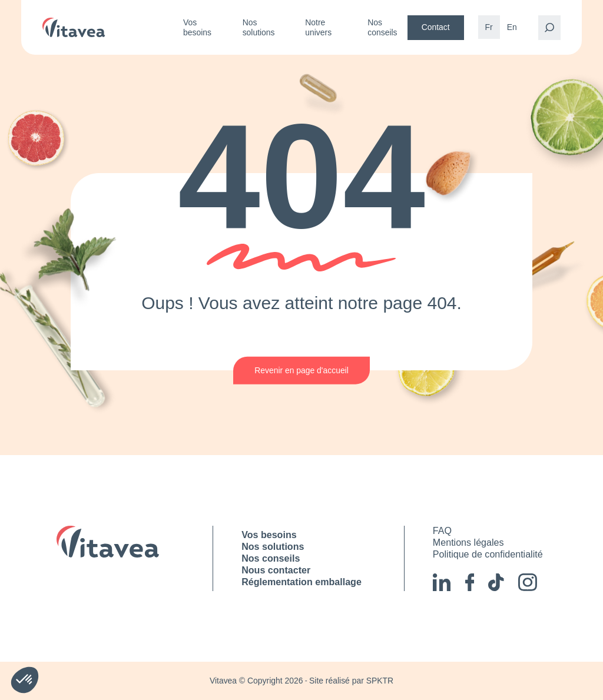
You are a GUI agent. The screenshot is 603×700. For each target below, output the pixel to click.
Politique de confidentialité (488, 554)
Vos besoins (197, 27)
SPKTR (380, 681)
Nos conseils (382, 27)
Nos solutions (259, 27)
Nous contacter (276, 570)
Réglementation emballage (301, 582)
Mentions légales (468, 542)
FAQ (442, 530)
